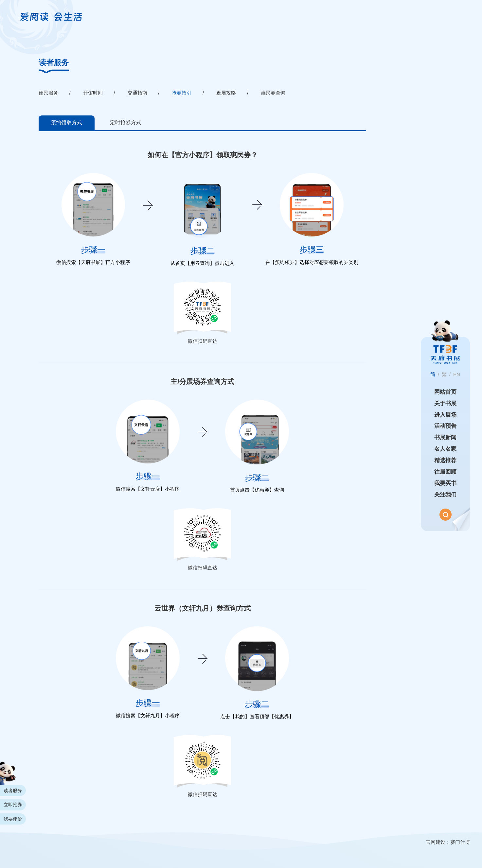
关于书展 (445, 403)
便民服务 (48, 93)
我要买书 (445, 483)
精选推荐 (445, 460)
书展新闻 (445, 437)
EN (457, 374)
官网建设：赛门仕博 (448, 842)
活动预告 (445, 426)
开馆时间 (93, 93)
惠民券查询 (273, 93)
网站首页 (445, 392)
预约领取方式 (66, 122)
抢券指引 (182, 93)
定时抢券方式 (126, 122)
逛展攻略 (226, 93)
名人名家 (445, 449)
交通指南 (137, 93)
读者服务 (54, 63)
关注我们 (445, 495)
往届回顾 (445, 472)
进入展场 (445, 415)
